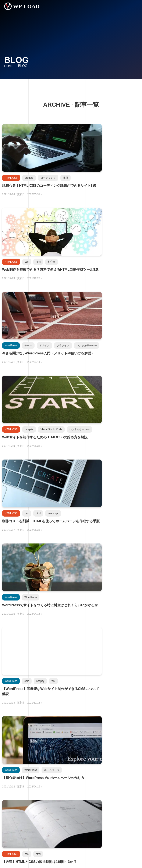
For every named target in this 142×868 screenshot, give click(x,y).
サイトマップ (71, 853)
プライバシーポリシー (62, 836)
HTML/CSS (25, 773)
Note (25, 805)
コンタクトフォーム (71, 844)
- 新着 (10, 746)
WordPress (25, 789)
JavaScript (70, 773)
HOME (9, 66)
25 (100, 577)
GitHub (70, 789)
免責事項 (89, 836)
